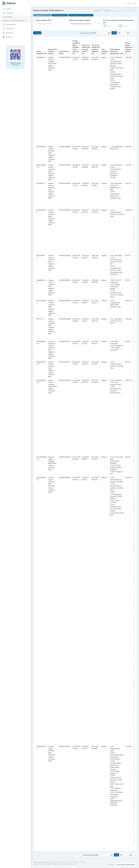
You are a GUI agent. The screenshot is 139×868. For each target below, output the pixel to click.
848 (109, 33)
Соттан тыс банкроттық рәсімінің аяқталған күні (118, 21)
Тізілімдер (107, 10)
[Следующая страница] (133, 33)
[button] (129, 3)
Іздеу (37, 33)
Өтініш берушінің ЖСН (43, 20)
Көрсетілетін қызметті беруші (80, 20)
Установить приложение (126, 865)
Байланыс (111, 864)
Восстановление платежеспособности (81, 15)
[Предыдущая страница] (98, 33)
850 (119, 33)
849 (114, 33)
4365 (128, 33)
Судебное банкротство (60, 15)
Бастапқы (97, 10)
